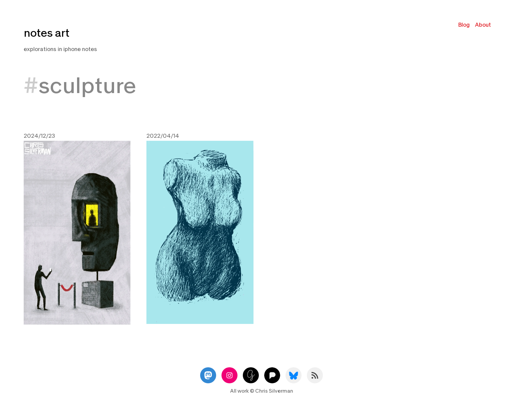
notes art (47, 33)
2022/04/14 (163, 136)
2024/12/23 (39, 136)
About (483, 25)
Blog (464, 25)
